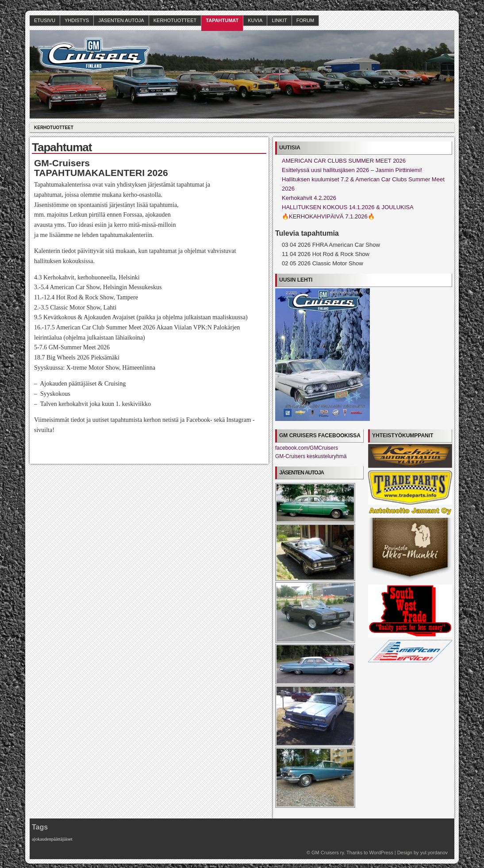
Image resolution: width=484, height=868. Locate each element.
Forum (305, 20)
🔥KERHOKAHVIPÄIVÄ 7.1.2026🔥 (328, 216)
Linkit (279, 20)
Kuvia (255, 20)
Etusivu (45, 20)
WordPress (381, 853)
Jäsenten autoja (121, 20)
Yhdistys (77, 20)
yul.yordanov (434, 853)
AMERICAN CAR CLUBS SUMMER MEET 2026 (344, 161)
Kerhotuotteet (175, 20)
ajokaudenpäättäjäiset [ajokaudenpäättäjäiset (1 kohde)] (52, 839)
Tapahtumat (222, 20)
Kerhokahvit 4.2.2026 (309, 198)
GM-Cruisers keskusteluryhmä (311, 456)
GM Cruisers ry (328, 853)
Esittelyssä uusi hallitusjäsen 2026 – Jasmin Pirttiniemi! (352, 170)
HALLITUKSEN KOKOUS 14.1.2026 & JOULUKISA (348, 207)
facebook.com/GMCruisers (307, 448)
